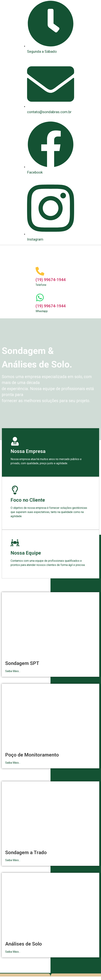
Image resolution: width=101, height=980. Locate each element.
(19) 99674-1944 (51, 280)
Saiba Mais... (13, 671)
